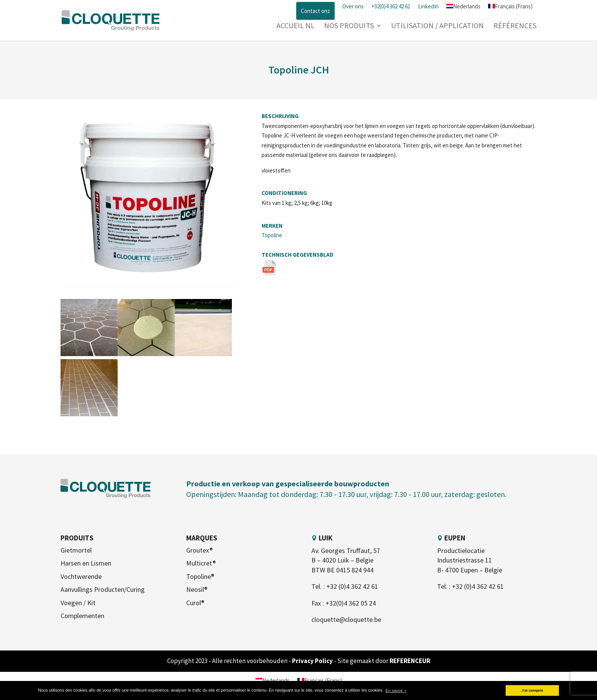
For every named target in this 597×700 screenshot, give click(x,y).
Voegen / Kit (78, 603)
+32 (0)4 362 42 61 (352, 586)
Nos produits (349, 26)
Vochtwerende (81, 576)
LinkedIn (428, 6)
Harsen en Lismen (86, 563)
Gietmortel (76, 550)
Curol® (195, 603)
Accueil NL (295, 26)
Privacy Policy (313, 661)
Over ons (353, 6)
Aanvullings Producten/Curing (103, 589)
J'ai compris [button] (532, 690)
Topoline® (200, 576)
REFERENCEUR (410, 661)
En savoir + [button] (396, 690)
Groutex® (200, 550)
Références (515, 26)
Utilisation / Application (437, 26)
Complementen (82, 616)
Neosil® (197, 589)
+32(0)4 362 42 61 (391, 6)
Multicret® (201, 563)
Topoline (272, 235)
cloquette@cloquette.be (346, 619)
